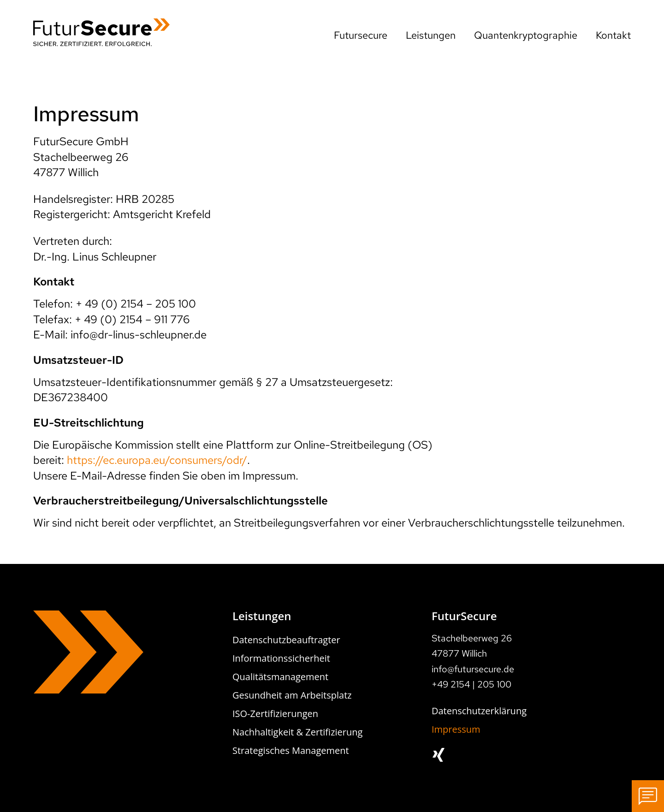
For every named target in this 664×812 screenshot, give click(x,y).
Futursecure (361, 35)
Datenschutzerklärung (479, 711)
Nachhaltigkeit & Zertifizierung (297, 732)
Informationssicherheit (281, 658)
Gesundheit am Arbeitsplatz (292, 695)
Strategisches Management (291, 750)
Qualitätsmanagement (280, 677)
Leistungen (431, 35)
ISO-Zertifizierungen (275, 714)
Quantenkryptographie (526, 35)
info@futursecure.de (473, 669)
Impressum (456, 729)
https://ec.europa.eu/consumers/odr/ (157, 460)
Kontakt (613, 35)
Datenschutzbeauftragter (286, 640)
